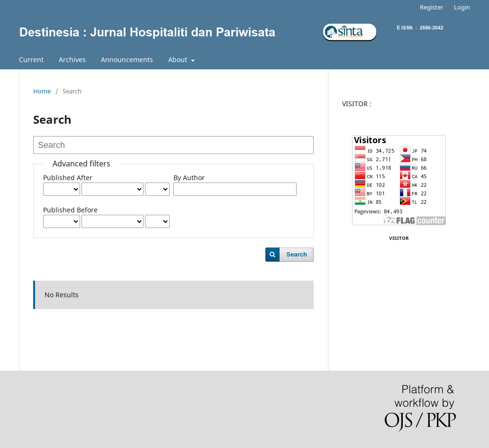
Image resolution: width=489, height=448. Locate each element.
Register (431, 7)
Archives (72, 59)
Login (462, 7)
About (179, 59)
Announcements (127, 59)
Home (42, 91)
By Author (189, 178)
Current (31, 59)
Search (297, 254)
